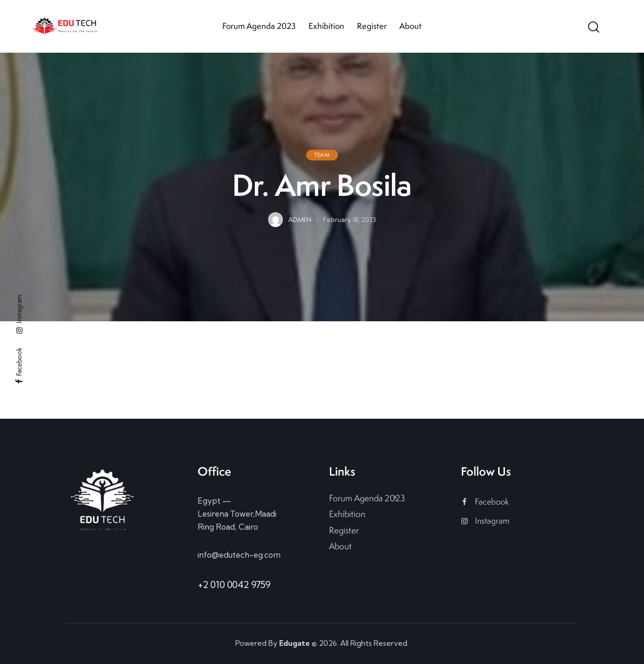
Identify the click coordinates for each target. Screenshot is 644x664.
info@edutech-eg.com (239, 555)
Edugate (295, 643)
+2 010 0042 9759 (234, 584)
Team (322, 155)
